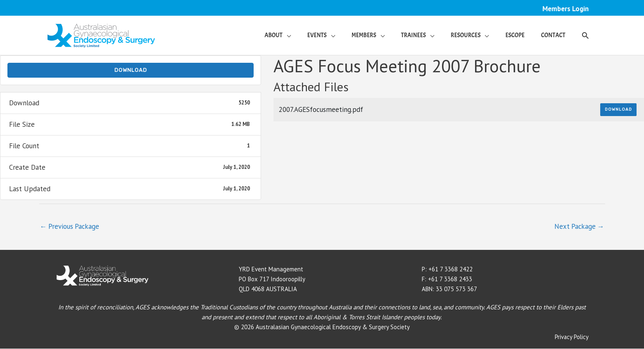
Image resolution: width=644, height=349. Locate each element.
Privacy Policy (572, 337)
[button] (278, 36)
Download (131, 70)
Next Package (579, 226)
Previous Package (70, 226)
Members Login (565, 9)
